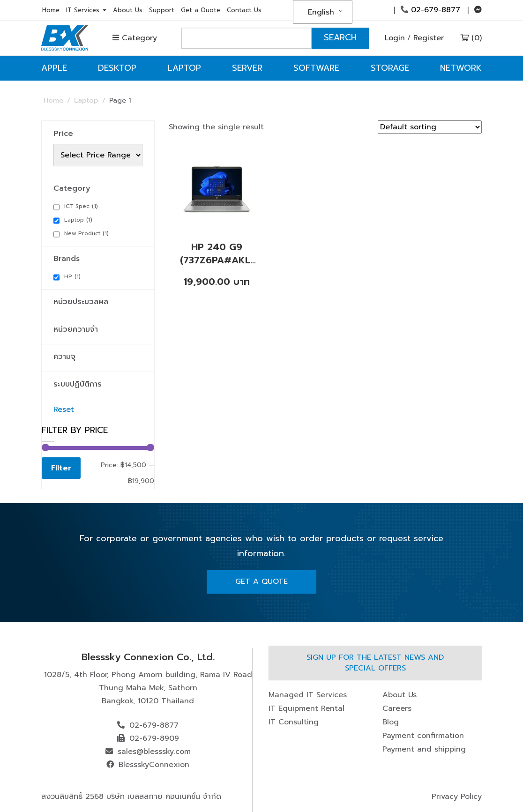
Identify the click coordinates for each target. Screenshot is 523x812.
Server (247, 68)
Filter (61, 468)
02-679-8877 (430, 10)
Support (162, 10)
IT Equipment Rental (306, 708)
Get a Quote (201, 10)
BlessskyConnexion (154, 765)
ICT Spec (81, 206)
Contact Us (244, 10)
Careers (397, 708)
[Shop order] (430, 127)
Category (135, 38)
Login (395, 38)
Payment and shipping (424, 749)
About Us (128, 10)
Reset (64, 410)
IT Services (86, 10)
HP (72, 276)
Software (316, 68)
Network (461, 68)
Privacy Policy (457, 797)
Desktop (117, 68)
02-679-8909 (154, 738)
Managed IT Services (308, 695)
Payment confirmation (423, 736)
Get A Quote (261, 581)
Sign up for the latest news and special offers (375, 663)
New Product (86, 233)
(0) (471, 38)
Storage (390, 68)
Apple (54, 68)
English (321, 12)
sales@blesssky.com (154, 752)
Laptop (184, 68)
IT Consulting (294, 722)
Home (51, 10)
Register (429, 38)
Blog (391, 722)
